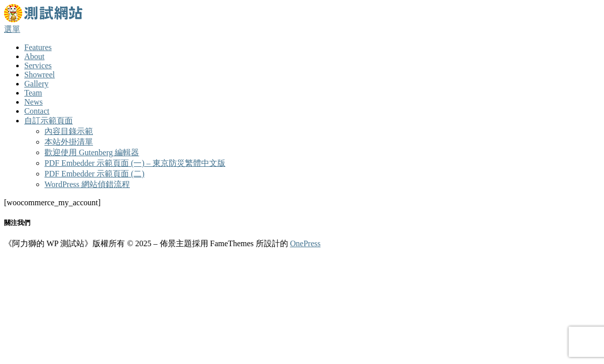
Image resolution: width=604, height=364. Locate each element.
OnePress (305, 243)
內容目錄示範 (69, 131)
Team (33, 93)
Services (38, 65)
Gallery (36, 84)
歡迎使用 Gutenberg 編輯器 (92, 152)
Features (38, 47)
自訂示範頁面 (49, 121)
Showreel (39, 75)
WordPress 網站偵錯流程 (87, 184)
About (34, 56)
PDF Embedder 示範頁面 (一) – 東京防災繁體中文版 (135, 163)
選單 (12, 29)
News (33, 102)
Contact (37, 111)
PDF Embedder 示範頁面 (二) (95, 174)
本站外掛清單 (69, 142)
